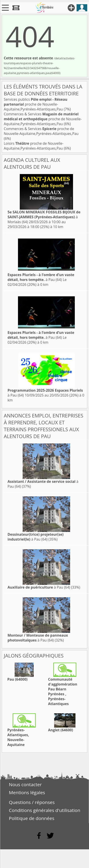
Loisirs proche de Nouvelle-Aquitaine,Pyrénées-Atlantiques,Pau (34, 146)
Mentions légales (27, 792)
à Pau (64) (41, 277)
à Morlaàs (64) (44, 217)
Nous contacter (25, 784)
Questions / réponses (32, 802)
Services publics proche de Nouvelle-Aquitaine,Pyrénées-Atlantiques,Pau (36, 104)
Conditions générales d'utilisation (45, 810)
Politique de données (32, 818)
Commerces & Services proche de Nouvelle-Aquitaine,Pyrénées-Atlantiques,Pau (43, 119)
